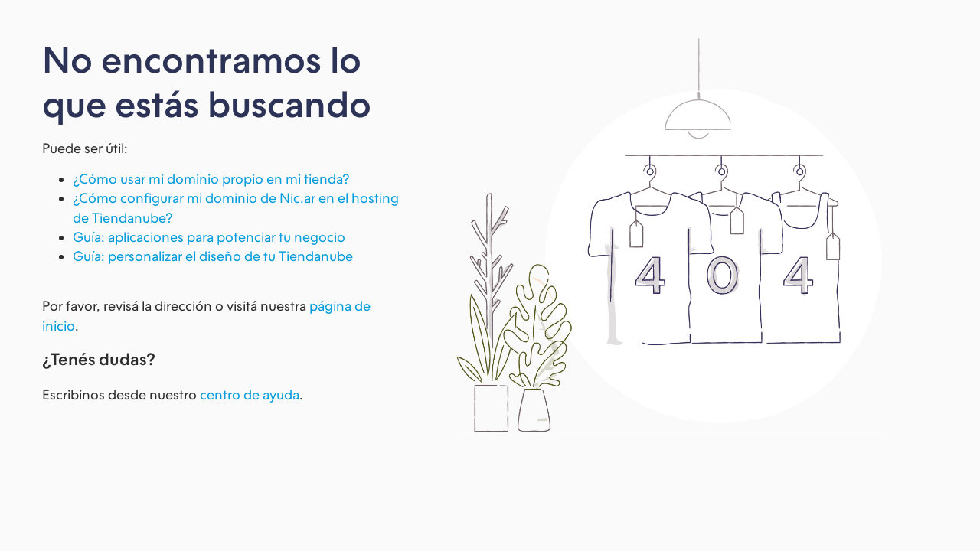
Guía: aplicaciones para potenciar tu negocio (209, 237)
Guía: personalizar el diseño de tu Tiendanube (213, 256)
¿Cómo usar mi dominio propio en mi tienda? (211, 179)
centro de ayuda (250, 395)
